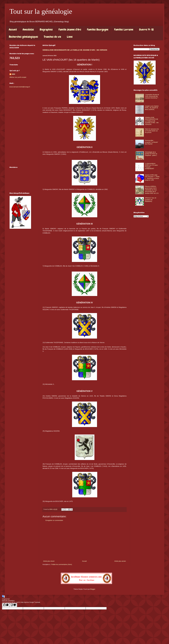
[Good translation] (6, 605)
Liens (70, 37)
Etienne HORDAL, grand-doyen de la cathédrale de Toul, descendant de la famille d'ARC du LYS (152, 190)
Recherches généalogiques (23, 37)
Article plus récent (49, 561)
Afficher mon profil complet (18, 77)
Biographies (46, 29)
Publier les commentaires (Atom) (62, 564)
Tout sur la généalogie (41, 11)
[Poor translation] (13, 605)
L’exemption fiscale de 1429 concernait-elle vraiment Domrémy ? (152, 96)
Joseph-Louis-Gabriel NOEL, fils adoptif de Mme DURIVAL (152, 108)
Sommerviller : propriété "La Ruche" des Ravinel (152, 142)
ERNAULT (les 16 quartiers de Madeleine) (151, 200)
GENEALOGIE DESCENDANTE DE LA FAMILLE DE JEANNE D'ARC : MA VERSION (75, 50)
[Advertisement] (84, 541)
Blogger (93, 589)
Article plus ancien (120, 561)
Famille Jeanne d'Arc (70, 29)
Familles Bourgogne (98, 29)
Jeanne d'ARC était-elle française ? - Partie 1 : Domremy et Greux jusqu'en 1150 (152, 178)
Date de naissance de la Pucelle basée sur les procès (152, 131)
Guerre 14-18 (146, 29)
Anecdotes (28, 29)
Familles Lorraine (124, 29)
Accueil (13, 29)
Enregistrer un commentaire (54, 520)
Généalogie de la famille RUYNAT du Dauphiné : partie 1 (151, 154)
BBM (13, 74)
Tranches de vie (52, 37)
